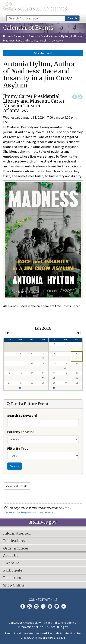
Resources (12, 578)
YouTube (50, 606)
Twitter (80, 97)
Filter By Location (21, 432)
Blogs (57, 606)
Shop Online (14, 585)
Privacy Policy (52, 623)
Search (72, 18)
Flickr (64, 606)
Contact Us (16, 623)
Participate (13, 570)
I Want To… (12, 563)
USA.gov (63, 627)
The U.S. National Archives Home (35, 7)
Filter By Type (18, 448)
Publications (14, 541)
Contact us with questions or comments (29, 512)
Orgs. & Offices (16, 548)
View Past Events (17, 486)
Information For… (18, 533)
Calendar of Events (26, 36)
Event (44, 36)
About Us (11, 556)
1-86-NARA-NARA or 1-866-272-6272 (43, 638)
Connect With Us (43, 600)
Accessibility (33, 623)
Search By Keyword (22, 415)
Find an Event (43, 53)
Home (7, 36)
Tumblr (43, 606)
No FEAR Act (48, 627)
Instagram (36, 606)
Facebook (74, 97)
